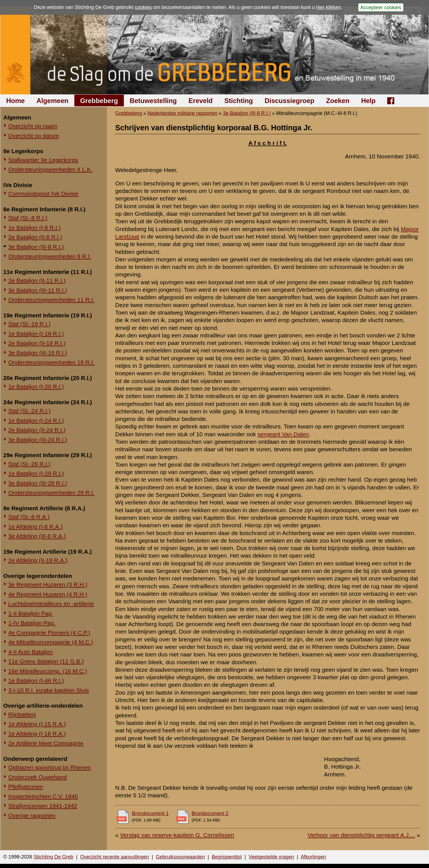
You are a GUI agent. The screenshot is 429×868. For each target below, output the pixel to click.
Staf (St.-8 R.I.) (28, 218)
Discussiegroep (289, 101)
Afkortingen (313, 857)
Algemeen (52, 101)
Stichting (239, 101)
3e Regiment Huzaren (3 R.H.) (48, 584)
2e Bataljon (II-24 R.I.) (37, 430)
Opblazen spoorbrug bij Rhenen (50, 767)
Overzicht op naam (33, 126)
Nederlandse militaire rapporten (182, 113)
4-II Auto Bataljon (31, 652)
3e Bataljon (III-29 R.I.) (38, 483)
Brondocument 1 (150, 813)
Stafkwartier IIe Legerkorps (43, 160)
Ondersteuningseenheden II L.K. (50, 169)
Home (15, 101)
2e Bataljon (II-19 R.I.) (37, 343)
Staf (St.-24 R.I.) (30, 411)
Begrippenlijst (227, 857)
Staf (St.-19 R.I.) (30, 324)
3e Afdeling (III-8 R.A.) (37, 536)
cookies (143, 7)
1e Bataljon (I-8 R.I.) (35, 228)
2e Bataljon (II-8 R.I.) (35, 237)
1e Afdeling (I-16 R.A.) (37, 734)
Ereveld (201, 101)
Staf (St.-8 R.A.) (29, 517)
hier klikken (329, 7)
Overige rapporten (32, 816)
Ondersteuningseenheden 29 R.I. (51, 493)
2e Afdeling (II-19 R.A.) (38, 560)
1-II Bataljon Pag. (31, 613)
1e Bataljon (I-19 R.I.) (36, 334)
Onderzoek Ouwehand (38, 777)
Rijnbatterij (22, 714)
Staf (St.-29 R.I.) (30, 464)
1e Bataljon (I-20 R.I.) (36, 387)
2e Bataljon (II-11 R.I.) (37, 280)
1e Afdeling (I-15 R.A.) (37, 724)
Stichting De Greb (53, 857)
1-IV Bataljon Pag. (32, 623)
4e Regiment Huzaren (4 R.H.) (48, 594)
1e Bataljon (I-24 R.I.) (36, 420)
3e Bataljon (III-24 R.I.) (38, 440)
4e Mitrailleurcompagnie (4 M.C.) (51, 642)
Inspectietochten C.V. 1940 (43, 796)
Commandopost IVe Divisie (43, 194)
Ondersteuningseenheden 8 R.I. (50, 256)
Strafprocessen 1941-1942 (43, 806)
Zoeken (338, 101)
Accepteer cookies (381, 7)
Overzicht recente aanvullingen (115, 857)
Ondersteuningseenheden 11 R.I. (51, 300)
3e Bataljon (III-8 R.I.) (36, 247)
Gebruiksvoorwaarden (180, 857)
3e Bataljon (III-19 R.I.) (38, 353)
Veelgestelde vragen (271, 857)
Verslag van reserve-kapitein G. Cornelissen (177, 835)
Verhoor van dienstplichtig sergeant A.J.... (361, 835)
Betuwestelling (153, 101)
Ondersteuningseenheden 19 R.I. (51, 362)
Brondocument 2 (210, 813)
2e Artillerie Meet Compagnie (46, 743)
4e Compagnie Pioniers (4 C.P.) (49, 633)
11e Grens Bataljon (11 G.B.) (46, 661)
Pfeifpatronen (26, 787)
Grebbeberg (99, 101)
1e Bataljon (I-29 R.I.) (36, 473)
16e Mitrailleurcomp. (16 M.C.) (48, 671)
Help (368, 101)
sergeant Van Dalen (283, 434)
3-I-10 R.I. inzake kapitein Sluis (49, 690)
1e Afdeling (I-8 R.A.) (35, 527)
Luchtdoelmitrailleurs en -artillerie (51, 604)
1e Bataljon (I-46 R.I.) (36, 681)
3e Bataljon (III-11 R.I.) (38, 290)
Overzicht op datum (34, 136)
